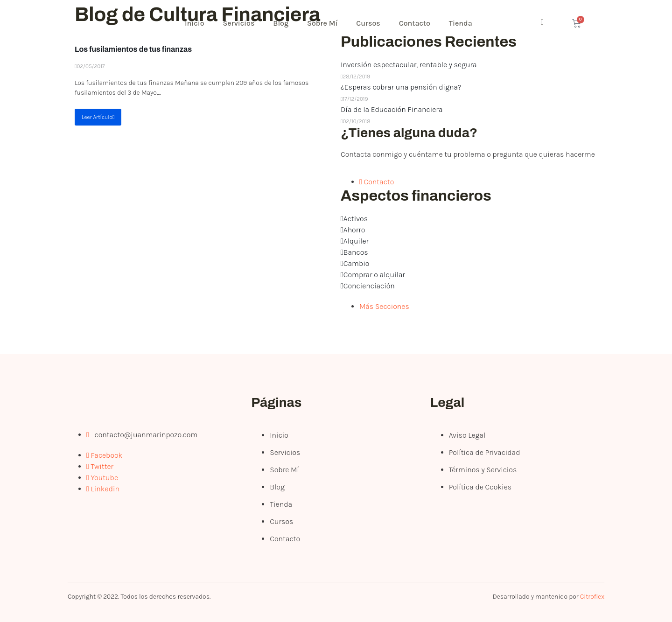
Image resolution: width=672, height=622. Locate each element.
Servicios (239, 23)
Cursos (369, 23)
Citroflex (592, 597)
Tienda (461, 23)
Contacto (415, 23)
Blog (281, 23)
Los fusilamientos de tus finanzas (133, 49)
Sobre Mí (322, 23)
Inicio (195, 23)
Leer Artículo (98, 117)
